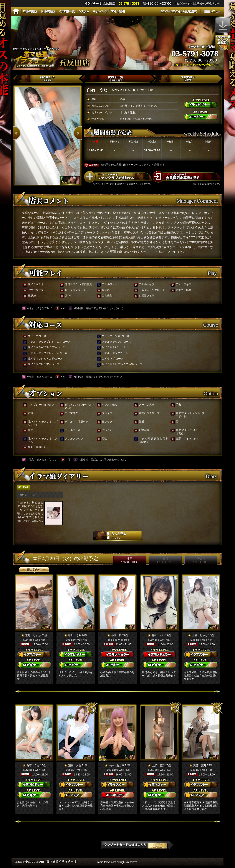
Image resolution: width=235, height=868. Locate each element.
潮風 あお (75, 765)
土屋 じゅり (200, 635)
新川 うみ (75, 635)
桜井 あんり (116, 765)
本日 (130, 560)
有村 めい (158, 635)
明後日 (201, 560)
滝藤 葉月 (200, 765)
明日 (165, 560)
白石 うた (33, 765)
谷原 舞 (116, 635)
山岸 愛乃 (158, 765)
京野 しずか (33, 635)
